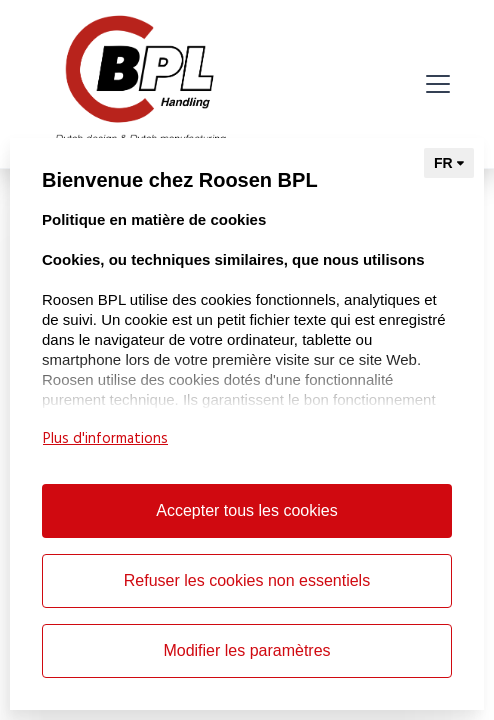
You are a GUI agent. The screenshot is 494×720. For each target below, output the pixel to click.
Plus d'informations (105, 439)
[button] (434, 84)
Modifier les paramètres (246, 650)
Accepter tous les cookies (246, 510)
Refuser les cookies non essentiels (247, 580)
